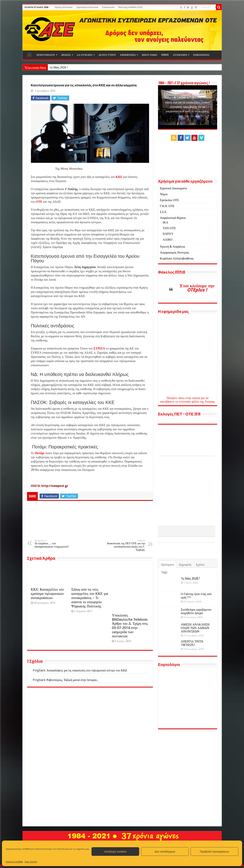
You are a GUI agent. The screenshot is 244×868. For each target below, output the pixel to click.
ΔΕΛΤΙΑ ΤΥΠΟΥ (107, 55)
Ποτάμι (40, 453)
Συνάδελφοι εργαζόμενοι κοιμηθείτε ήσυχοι (196, 636)
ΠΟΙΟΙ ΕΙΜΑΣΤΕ (46, 55)
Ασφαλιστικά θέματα (173, 218)
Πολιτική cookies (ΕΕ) (130, 7)
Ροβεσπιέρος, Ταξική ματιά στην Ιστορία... (72, 680)
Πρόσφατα (168, 590)
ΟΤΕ (39, 202)
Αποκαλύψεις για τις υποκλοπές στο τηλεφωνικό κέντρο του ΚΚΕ (87, 670)
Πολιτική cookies (14, 862)
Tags (164, 597)
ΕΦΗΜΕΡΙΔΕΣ (128, 55)
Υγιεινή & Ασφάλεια (173, 247)
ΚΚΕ (119, 177)
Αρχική (29, 55)
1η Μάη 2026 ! (59, 67)
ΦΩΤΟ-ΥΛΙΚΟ (149, 55)
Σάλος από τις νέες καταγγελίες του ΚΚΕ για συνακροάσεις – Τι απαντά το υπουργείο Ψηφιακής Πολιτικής (90, 598)
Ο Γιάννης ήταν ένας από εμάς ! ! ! (196, 621)
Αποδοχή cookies (115, 852)
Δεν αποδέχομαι (165, 852)
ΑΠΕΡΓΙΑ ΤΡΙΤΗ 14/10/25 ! (192, 668)
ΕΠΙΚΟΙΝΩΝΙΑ (201, 55)
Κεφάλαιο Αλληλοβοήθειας (177, 258)
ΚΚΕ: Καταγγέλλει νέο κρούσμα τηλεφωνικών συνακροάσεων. (47, 594)
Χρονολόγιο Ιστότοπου (87, 7)
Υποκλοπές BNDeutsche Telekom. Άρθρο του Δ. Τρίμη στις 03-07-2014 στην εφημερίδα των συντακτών (130, 626)
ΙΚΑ (165, 222)
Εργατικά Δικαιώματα (173, 188)
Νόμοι (164, 194)
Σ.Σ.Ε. (163, 212)
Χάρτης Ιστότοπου (63, 7)
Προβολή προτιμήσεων (215, 852)
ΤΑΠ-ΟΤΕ (169, 228)
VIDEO (165, 55)
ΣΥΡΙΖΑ (99, 348)
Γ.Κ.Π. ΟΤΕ (167, 206)
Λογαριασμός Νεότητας (175, 253)
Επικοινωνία (108, 7)
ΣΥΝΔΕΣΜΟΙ (180, 55)
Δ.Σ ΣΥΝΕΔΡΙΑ (85, 55)
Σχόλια (200, 590)
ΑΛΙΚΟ (168, 240)
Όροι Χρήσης (31, 862)
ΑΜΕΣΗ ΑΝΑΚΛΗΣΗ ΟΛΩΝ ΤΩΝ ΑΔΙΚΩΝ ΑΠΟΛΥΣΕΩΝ (195, 653)
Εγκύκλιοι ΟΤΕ (169, 200)
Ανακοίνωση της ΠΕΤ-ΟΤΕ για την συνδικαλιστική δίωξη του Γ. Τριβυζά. (126, 545)
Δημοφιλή (185, 590)
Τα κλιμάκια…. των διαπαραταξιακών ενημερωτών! (54, 544)
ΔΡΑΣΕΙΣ (66, 55)
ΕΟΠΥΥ (168, 234)
